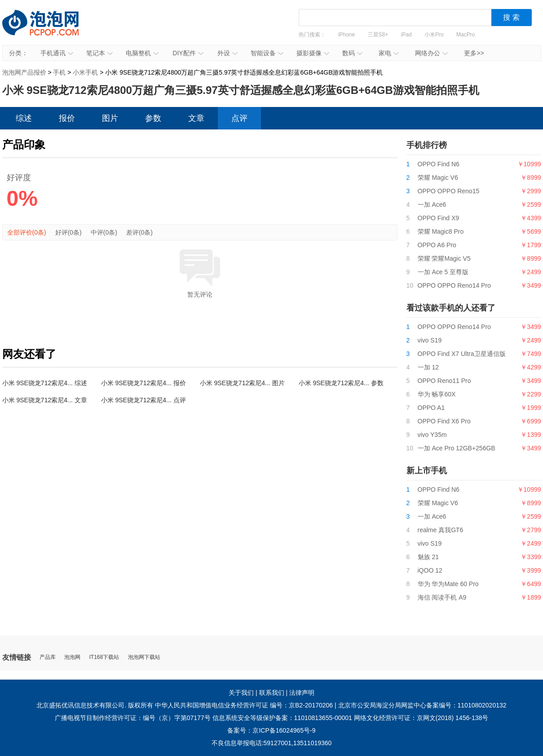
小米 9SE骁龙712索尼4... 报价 (143, 383)
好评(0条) (68, 232)
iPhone (347, 35)
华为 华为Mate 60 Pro (448, 584)
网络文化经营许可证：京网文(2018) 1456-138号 (421, 718)
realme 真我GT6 (441, 530)
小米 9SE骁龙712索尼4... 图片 (242, 383)
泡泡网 (72, 657)
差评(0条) (139, 232)
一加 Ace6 (432, 205)
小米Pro (434, 35)
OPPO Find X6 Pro (444, 421)
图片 (110, 118)
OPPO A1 (431, 408)
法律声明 (302, 693)
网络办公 (431, 53)
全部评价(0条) (27, 232)
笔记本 (99, 53)
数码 (352, 53)
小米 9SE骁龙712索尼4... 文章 (45, 400)
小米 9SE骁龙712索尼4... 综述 (45, 383)
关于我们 (241, 693)
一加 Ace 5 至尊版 (443, 272)
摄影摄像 (313, 53)
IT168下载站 (104, 657)
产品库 (48, 657)
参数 (153, 118)
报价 (67, 118)
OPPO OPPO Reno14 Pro (454, 285)
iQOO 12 (430, 570)
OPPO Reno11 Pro (444, 381)
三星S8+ (378, 35)
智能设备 (267, 53)
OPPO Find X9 (439, 218)
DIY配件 (188, 53)
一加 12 (428, 367)
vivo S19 (430, 340)
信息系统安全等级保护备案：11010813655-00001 (282, 718)
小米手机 (85, 72)
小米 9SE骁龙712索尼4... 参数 (341, 383)
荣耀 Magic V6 (438, 178)
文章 (196, 118)
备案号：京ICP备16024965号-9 (271, 730)
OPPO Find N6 (439, 164)
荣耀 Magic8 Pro (441, 231)
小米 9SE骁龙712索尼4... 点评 (143, 400)
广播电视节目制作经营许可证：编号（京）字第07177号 (133, 718)
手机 (59, 72)
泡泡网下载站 (144, 657)
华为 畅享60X (437, 394)
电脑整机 (142, 53)
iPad (406, 35)
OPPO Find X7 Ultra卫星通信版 (462, 354)
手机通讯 (57, 53)
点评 (239, 118)
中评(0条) (104, 232)
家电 (389, 53)
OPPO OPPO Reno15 (449, 191)
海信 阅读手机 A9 (442, 597)
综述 (24, 118)
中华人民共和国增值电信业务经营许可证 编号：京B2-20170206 (244, 705)
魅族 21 (428, 557)
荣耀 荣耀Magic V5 (444, 258)
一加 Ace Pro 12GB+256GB (457, 448)
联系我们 (272, 693)
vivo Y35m (432, 435)
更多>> (474, 53)
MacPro (466, 35)
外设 (227, 53)
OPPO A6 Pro (437, 245)
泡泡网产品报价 (49, 29)
